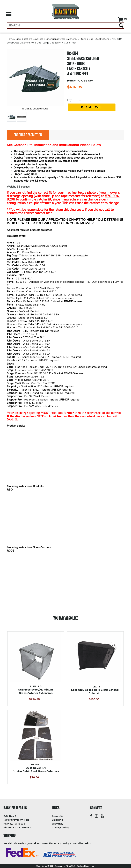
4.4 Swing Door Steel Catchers (95, 39)
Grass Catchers (68, 39)
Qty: (70, 100)
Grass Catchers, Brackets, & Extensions (37, 39)
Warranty (58, 824)
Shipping (57, 820)
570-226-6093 (22, 827)
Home (10, 39)
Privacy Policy (60, 827)
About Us (58, 816)
